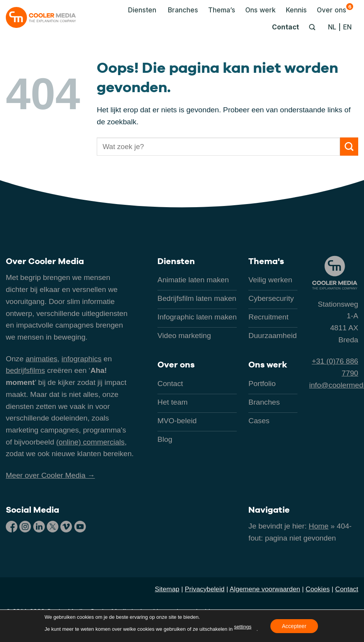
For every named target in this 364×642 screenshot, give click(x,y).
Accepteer (294, 626)
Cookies (318, 589)
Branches (183, 10)
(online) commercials (90, 442)
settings (243, 627)
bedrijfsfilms (25, 370)
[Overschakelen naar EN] (347, 27)
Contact (285, 27)
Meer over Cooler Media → (50, 475)
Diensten (176, 261)
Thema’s (222, 10)
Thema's (266, 261)
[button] (140, 10)
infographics (81, 359)
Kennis (296, 10)
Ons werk (261, 10)
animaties (41, 359)
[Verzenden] (349, 147)
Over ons (335, 9)
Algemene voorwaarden (265, 589)
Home (319, 526)
